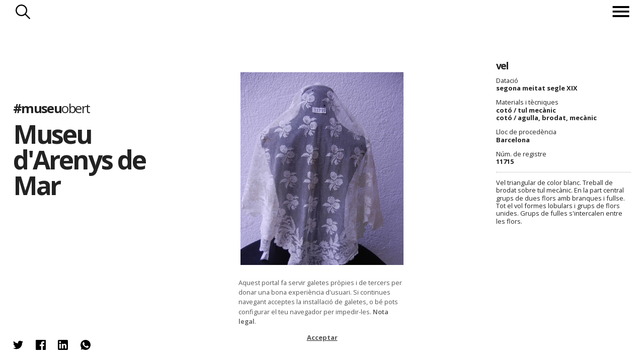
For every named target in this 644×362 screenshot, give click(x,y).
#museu (52, 108)
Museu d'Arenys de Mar (79, 159)
